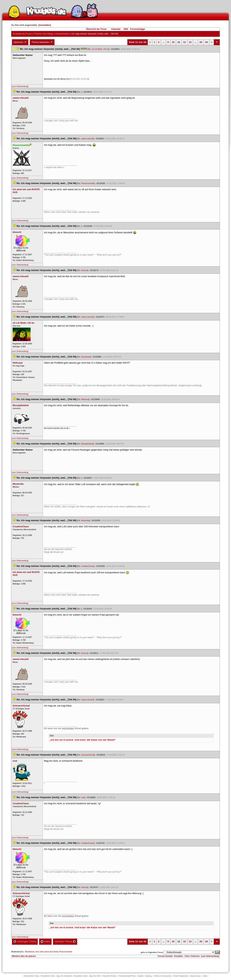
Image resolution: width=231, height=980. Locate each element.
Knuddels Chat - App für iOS (87, 976)
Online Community (162, 976)
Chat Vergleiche (181, 976)
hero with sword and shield (47, 952)
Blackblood (30, 952)
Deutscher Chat (31, 976)
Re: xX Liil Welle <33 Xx (98, 49)
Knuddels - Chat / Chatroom (187, 956)
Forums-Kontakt (165, 956)
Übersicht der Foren (96, 29)
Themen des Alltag (44, 34)
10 (173, 42)
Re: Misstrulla (84, 520)
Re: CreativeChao (86, 566)
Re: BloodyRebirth (86, 444)
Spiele (141, 976)
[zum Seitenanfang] (20, 86)
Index (45, 941)
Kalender (116, 29)
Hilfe (126, 29)
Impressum (195, 976)
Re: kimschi (83, 270)
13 (190, 42)
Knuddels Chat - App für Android (56, 976)
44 (206, 42)
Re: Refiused (83, 399)
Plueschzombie (66, 952)
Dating (149, 976)
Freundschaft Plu (127, 976)
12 (184, 42)
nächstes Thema (65, 941)
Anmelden (45, 25)
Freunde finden (109, 976)
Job (205, 976)
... (163, 42)
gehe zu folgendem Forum (152, 952)
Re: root (81, 797)
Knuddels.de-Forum (22, 34)
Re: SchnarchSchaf (86, 755)
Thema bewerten (42, 42)
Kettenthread (62, 34)
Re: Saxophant (84, 357)
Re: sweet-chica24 (86, 139)
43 (201, 42)
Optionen (20, 42)
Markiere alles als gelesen (24, 956)
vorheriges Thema (25, 941)
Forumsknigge (138, 29)
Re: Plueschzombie (86, 183)
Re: (80, 92)
